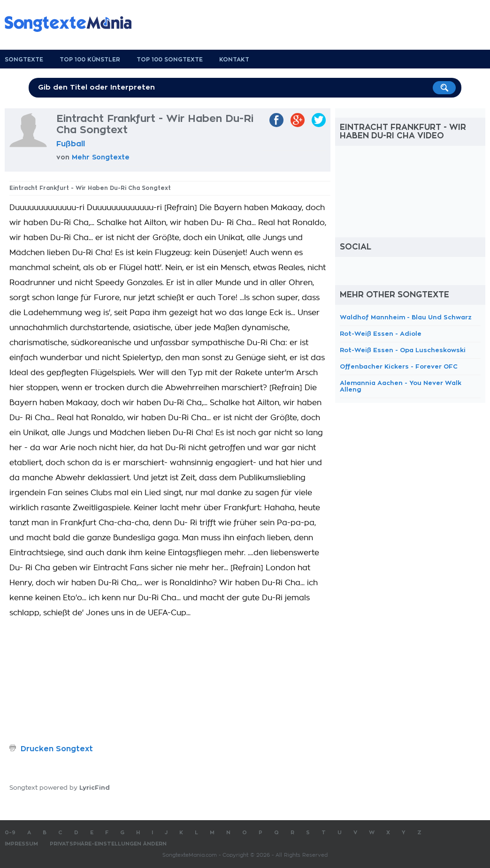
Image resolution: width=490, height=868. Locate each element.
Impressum (21, 844)
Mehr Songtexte (101, 157)
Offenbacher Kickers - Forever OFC (399, 366)
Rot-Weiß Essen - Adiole (381, 334)
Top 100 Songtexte (170, 60)
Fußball (71, 144)
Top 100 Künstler (90, 60)
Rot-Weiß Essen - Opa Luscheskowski (403, 350)
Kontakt (234, 60)
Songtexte (24, 60)
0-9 (10, 833)
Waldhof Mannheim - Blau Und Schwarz (406, 317)
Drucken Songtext (57, 749)
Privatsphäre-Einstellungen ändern (108, 844)
